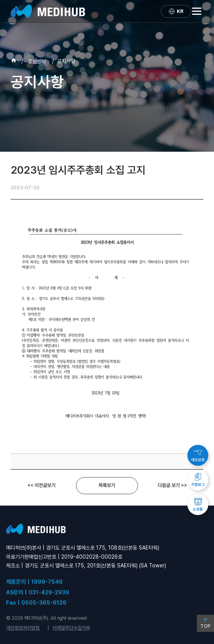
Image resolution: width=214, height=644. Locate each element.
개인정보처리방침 (23, 628)
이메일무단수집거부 (71, 628)
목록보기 (107, 485)
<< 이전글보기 (41, 485)
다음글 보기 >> (172, 485)
